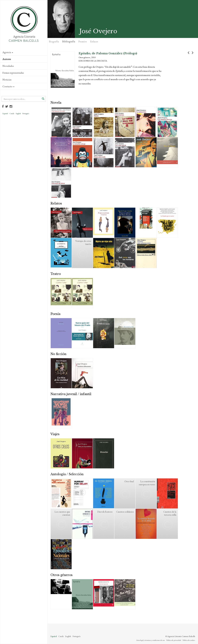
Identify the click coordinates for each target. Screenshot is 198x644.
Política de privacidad (174, 640)
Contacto (8, 86)
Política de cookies (189, 640)
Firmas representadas (13, 73)
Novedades (8, 66)
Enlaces (94, 41)
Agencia (8, 52)
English (18, 114)
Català (12, 114)
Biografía (54, 41)
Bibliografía (69, 41)
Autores (7, 59)
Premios (83, 41)
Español (5, 114)
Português (26, 114)
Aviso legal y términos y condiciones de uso (151, 640)
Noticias (7, 80)
